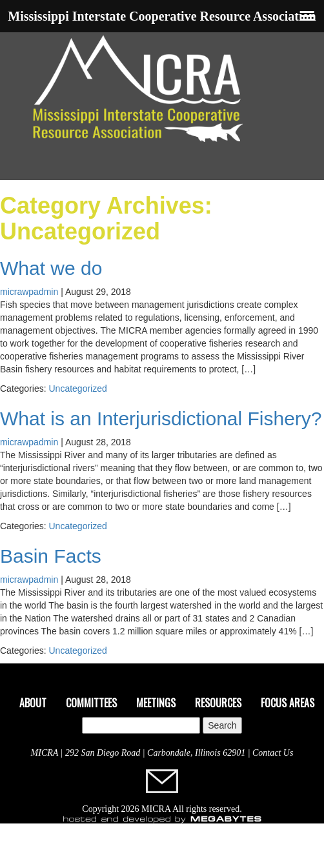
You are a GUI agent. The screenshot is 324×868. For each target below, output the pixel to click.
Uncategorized (77, 389)
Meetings (156, 703)
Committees (91, 703)
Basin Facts (51, 556)
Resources (218, 703)
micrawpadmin (29, 292)
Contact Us (273, 753)
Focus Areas (288, 703)
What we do (51, 268)
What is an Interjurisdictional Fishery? (161, 419)
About (33, 703)
